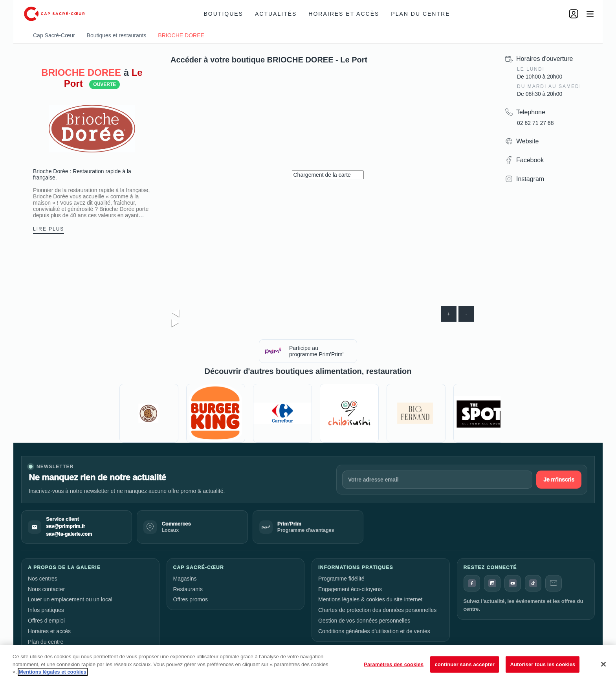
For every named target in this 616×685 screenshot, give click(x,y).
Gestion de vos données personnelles (364, 621)
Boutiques (224, 14)
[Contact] (554, 583)
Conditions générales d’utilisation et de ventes (374, 631)
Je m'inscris (559, 480)
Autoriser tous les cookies (543, 664)
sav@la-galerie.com (69, 534)
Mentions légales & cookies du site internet (370, 599)
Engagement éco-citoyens (350, 589)
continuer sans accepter (465, 664)
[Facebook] (472, 583)
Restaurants (188, 589)
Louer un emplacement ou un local (70, 599)
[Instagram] (492, 583)
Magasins (185, 579)
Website (528, 141)
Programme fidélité (341, 579)
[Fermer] (603, 664)
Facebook (530, 160)
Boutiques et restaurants (117, 35)
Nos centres (43, 579)
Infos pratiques (46, 610)
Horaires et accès (344, 14)
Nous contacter (46, 589)
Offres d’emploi (46, 621)
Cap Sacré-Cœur (54, 35)
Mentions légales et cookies (53, 672)
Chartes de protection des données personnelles (377, 610)
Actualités (276, 14)
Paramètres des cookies (394, 664)
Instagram (530, 179)
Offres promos (191, 599)
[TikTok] (533, 583)
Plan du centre (420, 14)
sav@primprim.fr (66, 526)
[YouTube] (513, 583)
